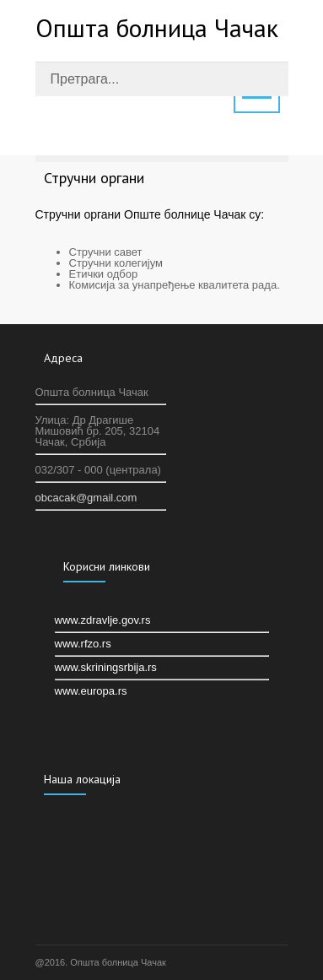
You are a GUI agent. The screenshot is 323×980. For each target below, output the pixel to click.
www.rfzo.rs (83, 644)
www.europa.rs (91, 691)
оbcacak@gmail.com (86, 498)
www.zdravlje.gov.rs (103, 620)
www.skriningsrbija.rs (106, 667)
